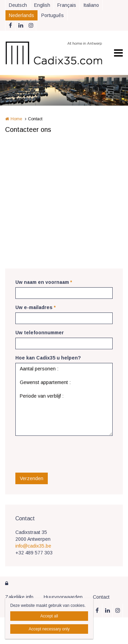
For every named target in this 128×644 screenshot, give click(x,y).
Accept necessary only (49, 629)
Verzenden (32, 478)
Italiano (91, 5)
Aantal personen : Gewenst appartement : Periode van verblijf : (64, 399)
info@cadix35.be (33, 546)
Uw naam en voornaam (44, 282)
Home (16, 119)
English (42, 5)
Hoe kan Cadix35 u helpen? (48, 358)
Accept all (49, 616)
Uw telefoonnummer (40, 333)
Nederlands (22, 15)
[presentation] (67, 454)
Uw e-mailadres (35, 307)
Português (53, 15)
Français (67, 5)
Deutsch (18, 5)
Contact (101, 597)
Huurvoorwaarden (63, 597)
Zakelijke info (19, 597)
